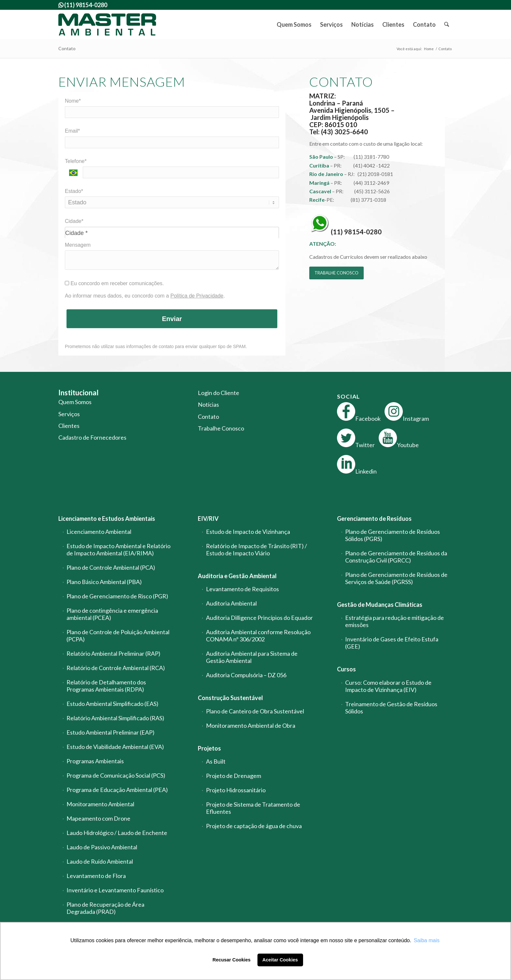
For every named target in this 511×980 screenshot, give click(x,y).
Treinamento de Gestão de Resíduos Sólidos (391, 708)
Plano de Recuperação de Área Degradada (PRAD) (105, 908)
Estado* (74, 191)
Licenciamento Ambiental (99, 532)
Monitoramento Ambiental (100, 804)
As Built (216, 761)
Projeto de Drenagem (234, 776)
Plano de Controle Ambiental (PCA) (111, 567)
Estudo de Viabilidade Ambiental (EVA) (115, 747)
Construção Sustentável (230, 698)
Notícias (208, 404)
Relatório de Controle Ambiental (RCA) (116, 668)
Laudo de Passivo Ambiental (102, 847)
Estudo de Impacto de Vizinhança (248, 532)
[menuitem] (294, 24)
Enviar (172, 319)
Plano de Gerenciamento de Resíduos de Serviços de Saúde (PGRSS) (396, 578)
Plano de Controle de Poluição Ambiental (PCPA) (118, 636)
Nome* (73, 101)
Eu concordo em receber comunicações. (114, 283)
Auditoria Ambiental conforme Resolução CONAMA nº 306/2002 (258, 636)
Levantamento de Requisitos (242, 589)
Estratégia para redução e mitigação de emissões (394, 621)
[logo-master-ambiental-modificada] (107, 24)
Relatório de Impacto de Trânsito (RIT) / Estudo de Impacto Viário (256, 549)
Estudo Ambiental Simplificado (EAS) (112, 704)
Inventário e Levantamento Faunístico (115, 890)
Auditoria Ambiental (231, 603)
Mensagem (78, 245)
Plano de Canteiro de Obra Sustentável (255, 711)
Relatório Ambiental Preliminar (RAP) (113, 653)
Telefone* (76, 161)
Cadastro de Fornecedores (92, 437)
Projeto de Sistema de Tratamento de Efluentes (253, 808)
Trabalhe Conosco (221, 428)
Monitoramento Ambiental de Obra (251, 725)
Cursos (346, 669)
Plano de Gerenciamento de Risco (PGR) (117, 596)
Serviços (69, 414)
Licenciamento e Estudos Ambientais (107, 519)
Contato (67, 48)
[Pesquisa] (446, 24)
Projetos (209, 748)
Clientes (69, 426)
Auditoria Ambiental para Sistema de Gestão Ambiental (252, 657)
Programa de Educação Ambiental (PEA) (117, 790)
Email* (72, 131)
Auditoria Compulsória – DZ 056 (246, 675)
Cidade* (74, 221)
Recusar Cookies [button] (232, 960)
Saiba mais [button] (427, 940)
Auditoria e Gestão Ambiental (237, 576)
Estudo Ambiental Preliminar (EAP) (110, 732)
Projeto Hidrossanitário (236, 790)
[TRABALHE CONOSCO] (336, 273)
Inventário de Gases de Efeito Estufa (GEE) (392, 643)
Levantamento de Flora (96, 876)
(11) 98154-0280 (356, 231)
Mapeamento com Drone (98, 818)
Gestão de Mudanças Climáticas (380, 605)
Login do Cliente (219, 393)
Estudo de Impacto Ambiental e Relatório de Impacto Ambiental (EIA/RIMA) (118, 549)
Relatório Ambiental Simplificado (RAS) (115, 718)
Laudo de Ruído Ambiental (100, 861)
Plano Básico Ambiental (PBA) (104, 582)
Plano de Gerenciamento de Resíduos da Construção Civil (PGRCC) (396, 557)
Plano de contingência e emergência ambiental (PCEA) (112, 614)
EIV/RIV (208, 519)
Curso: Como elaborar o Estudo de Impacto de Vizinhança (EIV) (388, 686)
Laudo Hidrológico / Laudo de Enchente (117, 833)
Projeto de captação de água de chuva (254, 826)
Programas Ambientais (95, 761)
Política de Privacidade (197, 296)
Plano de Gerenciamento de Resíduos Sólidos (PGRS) (393, 535)
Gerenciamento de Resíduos (374, 519)
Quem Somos (75, 402)
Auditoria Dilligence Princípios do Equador (259, 618)
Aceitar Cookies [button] (280, 960)
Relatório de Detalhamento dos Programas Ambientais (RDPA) (106, 686)
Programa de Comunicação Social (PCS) (116, 775)
